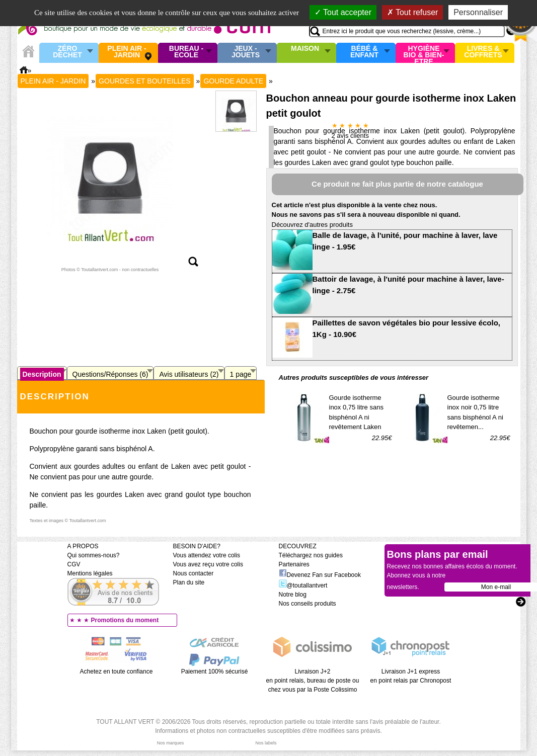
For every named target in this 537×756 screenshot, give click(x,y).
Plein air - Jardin (127, 52)
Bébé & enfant (364, 52)
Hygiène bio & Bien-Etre (424, 53)
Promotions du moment (125, 620)
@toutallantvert (303, 585)
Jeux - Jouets (246, 52)
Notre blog (293, 595)
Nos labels (266, 743)
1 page (241, 374)
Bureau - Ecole (186, 52)
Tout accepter (343, 12)
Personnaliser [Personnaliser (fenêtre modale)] (478, 12)
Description (42, 374)
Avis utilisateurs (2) (189, 374)
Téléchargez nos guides (311, 555)
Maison (305, 49)
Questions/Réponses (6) (110, 374)
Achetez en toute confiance (117, 671)
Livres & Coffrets (483, 52)
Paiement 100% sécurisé (215, 671)
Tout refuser (413, 12)
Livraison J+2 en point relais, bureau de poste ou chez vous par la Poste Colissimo (313, 681)
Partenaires (294, 564)
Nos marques (171, 743)
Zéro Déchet (67, 52)
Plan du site (189, 582)
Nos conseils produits (308, 604)
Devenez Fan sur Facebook (320, 575)
